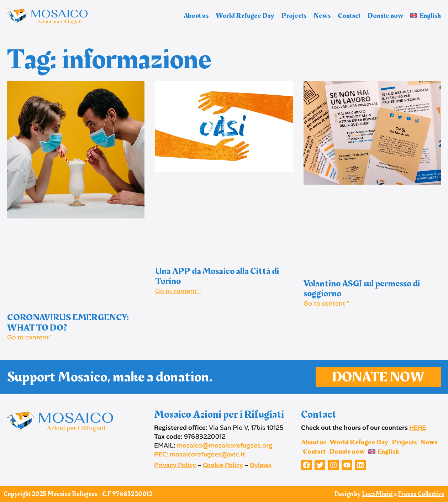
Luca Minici (377, 494)
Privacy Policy (175, 465)
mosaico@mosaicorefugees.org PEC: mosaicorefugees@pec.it (213, 450)
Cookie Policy (223, 465)
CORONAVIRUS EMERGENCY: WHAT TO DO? (68, 323)
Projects (294, 16)
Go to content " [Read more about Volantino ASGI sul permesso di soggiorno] (326, 303)
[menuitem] (426, 16)
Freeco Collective (421, 494)
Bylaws (261, 465)
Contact (349, 16)
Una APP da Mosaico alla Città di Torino (217, 276)
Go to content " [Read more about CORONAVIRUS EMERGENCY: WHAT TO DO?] (30, 337)
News (322, 16)
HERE (418, 428)
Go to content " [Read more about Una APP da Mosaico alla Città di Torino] (178, 291)
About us (196, 16)
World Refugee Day (245, 16)
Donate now (385, 16)
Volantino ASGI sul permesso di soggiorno (362, 289)
